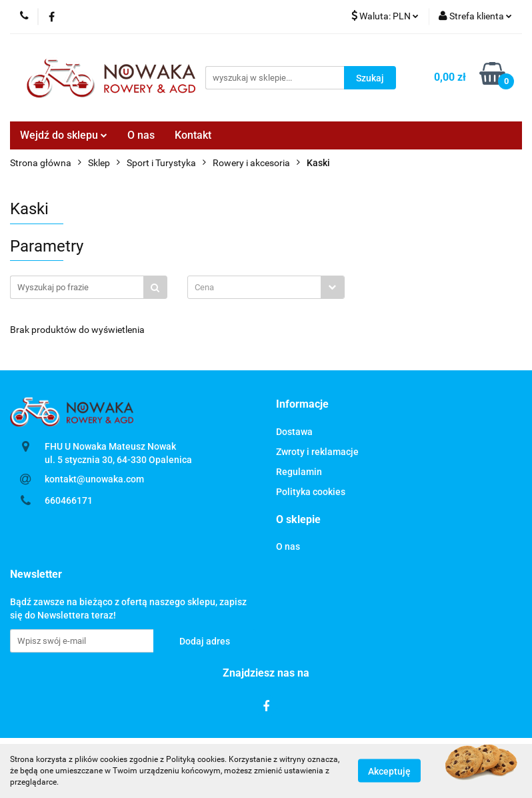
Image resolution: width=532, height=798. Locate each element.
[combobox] (266, 287)
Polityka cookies (311, 492)
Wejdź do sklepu (64, 135)
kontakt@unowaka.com (94, 479)
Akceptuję (389, 771)
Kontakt (193, 135)
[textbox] (254, 287)
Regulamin (299, 472)
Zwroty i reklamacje (317, 452)
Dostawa (294, 432)
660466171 (69, 500)
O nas (141, 135)
